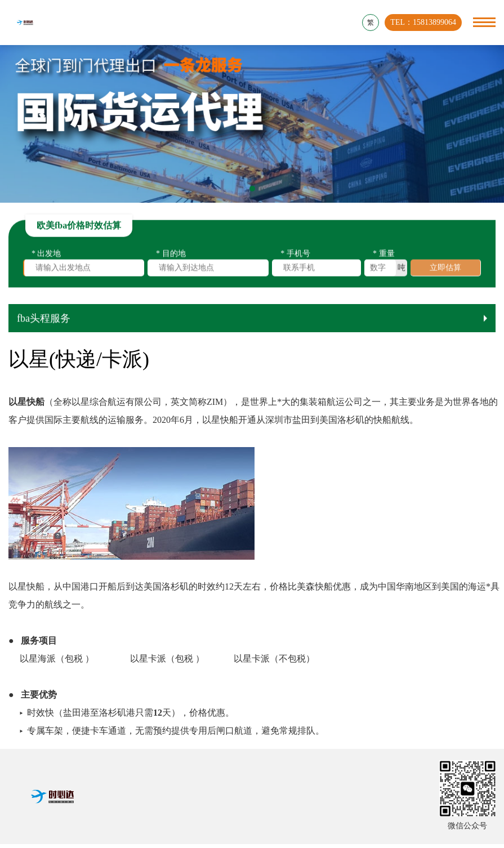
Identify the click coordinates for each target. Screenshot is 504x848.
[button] (252, 189)
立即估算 (445, 269)
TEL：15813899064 (423, 22)
